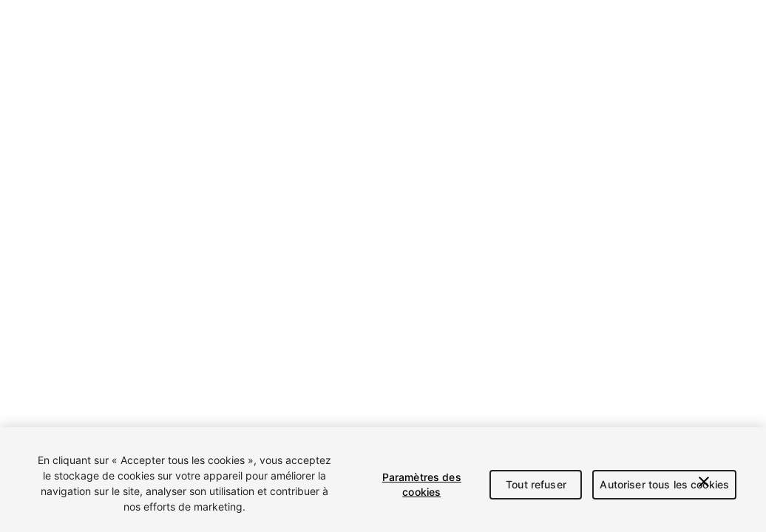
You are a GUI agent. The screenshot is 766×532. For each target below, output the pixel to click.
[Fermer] (704, 482)
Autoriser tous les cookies (664, 484)
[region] (383, 480)
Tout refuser (536, 484)
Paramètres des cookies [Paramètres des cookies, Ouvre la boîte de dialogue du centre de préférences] (422, 484)
